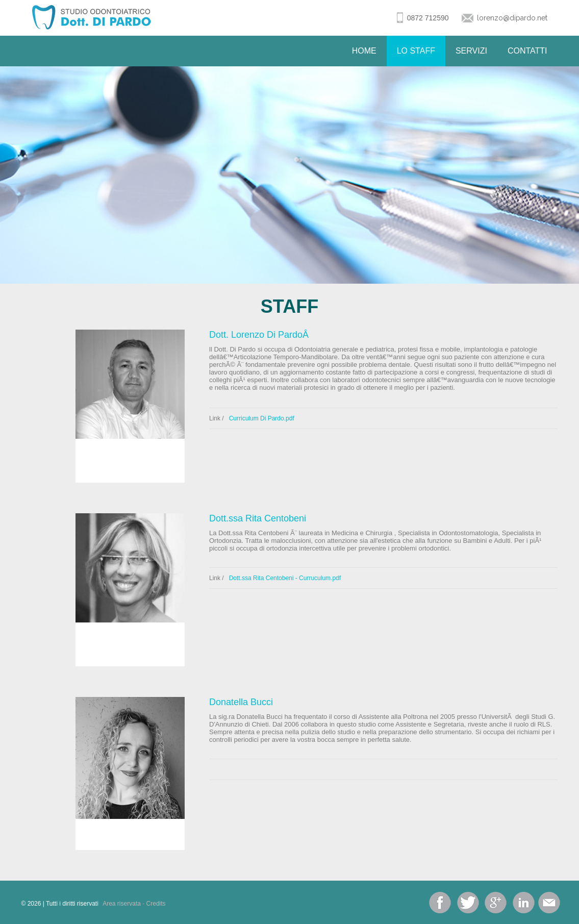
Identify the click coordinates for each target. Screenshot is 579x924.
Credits (156, 904)
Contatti (527, 51)
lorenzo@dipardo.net (512, 18)
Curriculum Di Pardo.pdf (262, 418)
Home (364, 51)
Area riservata (122, 904)
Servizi (471, 51)
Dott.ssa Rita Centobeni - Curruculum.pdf (285, 578)
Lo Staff (416, 51)
